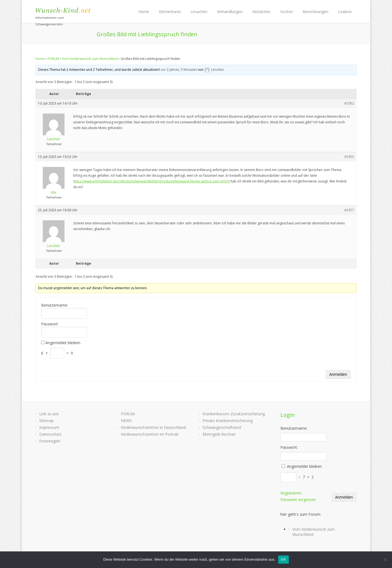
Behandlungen (230, 12)
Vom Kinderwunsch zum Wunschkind (90, 59)
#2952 (349, 103)
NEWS (126, 421)
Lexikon (345, 12)
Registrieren (291, 493)
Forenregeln (50, 441)
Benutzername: (55, 305)
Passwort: (50, 324)
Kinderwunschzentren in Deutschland (153, 427)
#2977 (349, 210)
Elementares (170, 12)
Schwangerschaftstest (222, 427)
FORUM (53, 59)
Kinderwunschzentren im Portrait (150, 434)
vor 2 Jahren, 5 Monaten (179, 70)
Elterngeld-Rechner (219, 434)
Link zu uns (49, 414)
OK (284, 559)
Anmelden (338, 374)
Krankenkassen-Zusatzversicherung (234, 414)
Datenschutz (50, 434)
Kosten (287, 12)
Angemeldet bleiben (63, 343)
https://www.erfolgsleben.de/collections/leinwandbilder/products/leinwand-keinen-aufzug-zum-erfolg (151, 181)
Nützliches (261, 12)
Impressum (49, 427)
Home (144, 12)
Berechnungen (316, 12)
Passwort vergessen (298, 500)
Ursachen (199, 12)
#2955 (349, 157)
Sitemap (46, 421)
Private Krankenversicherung (228, 421)
